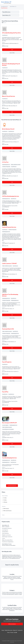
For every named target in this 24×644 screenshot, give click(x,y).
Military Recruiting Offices (7, 540)
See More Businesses (12, 486)
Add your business (12, 624)
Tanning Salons (5, 532)
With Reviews (6, 509)
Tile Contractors (5, 533)
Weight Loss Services (6, 535)
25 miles (5, 498)
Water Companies (6, 527)
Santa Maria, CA (13, 6)
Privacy (12, 632)
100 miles (5, 502)
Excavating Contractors (7, 528)
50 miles (5, 500)
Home (3, 630)
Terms (8, 632)
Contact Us (20, 630)
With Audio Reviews (7, 511)
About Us (15, 630)
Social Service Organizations (8, 542)
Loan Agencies (5, 530)
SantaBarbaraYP (4, 6)
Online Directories (9, 630)
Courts (4, 538)
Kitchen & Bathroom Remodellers (9, 545)
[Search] (21, 15)
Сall (12, 50)
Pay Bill (15, 632)
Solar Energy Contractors (7, 537)
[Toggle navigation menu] (22, 2)
